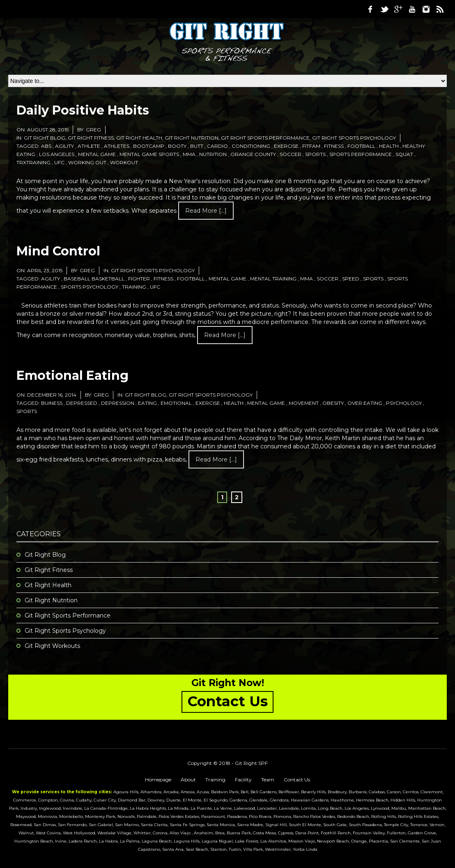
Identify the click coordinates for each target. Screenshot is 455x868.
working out (87, 162)
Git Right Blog (45, 138)
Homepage (158, 780)
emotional (176, 403)
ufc (59, 162)
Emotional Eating (72, 375)
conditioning (251, 146)
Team (268, 780)
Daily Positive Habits (83, 110)
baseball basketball (94, 279)
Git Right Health (139, 138)
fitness (334, 146)
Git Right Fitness (91, 138)
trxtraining (33, 162)
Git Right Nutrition (192, 138)
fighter (139, 279)
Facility (243, 780)
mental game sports (149, 154)
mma (189, 154)
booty (177, 146)
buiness (52, 403)
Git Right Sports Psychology (354, 138)
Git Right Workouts (52, 646)
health (389, 146)
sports (315, 154)
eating (147, 403)
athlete (89, 146)
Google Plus (398, 9)
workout (124, 162)
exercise (286, 146)
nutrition (213, 154)
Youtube (412, 9)
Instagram (426, 9)
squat (404, 154)
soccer (291, 154)
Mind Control (58, 251)
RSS (440, 9)
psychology (404, 403)
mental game (97, 154)
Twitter (384, 9)
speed (351, 279)
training (134, 287)
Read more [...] (206, 211)
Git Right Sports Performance (265, 138)
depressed (82, 403)
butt (197, 146)
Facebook (370, 9)
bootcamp (149, 146)
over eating (365, 403)
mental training (273, 279)
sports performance (361, 154)
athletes (117, 146)
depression (118, 403)
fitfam (311, 146)
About (188, 780)
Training (215, 780)
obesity (333, 403)
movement (304, 403)
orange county (253, 154)
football (361, 146)
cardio (217, 146)
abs (46, 146)
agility (64, 146)
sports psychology (90, 287)
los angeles (57, 154)
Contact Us (297, 780)
